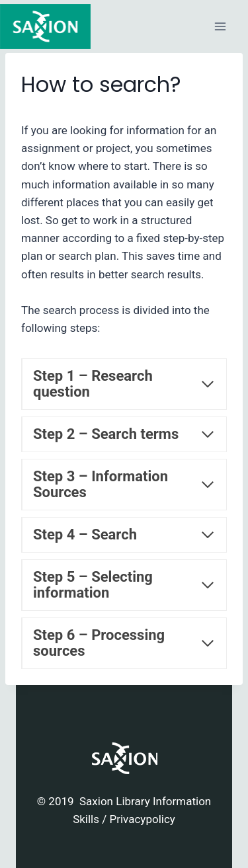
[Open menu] (220, 26)
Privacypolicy (142, 819)
